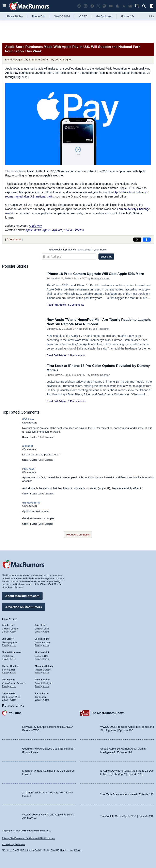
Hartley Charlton (100, 278)
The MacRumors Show (107, 713)
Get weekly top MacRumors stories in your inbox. (78, 250)
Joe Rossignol (63, 60)
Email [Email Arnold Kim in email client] (5, 632)
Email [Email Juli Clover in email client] (5, 645)
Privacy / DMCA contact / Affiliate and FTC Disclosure (28, 838)
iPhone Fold (38, 16)
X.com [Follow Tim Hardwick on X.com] (46, 659)
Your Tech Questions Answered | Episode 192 (127, 794)
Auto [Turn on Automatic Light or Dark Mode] (65, 850)
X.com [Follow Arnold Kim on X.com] (13, 632)
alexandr (28, 446)
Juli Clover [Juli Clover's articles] (8, 639)
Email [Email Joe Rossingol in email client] (38, 645)
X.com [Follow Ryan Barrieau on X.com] (46, 686)
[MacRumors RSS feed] (124, 6)
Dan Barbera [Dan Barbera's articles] (9, 680)
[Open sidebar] (152, 7)
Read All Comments (78, 535)
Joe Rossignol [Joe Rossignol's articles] (43, 639)
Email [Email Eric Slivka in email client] (38, 632)
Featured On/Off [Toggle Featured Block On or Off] (11, 850)
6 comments (14, 239)
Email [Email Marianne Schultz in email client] (38, 673)
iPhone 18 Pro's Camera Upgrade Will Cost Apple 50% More (95, 274)
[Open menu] (4, 6)
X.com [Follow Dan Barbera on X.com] (13, 686)
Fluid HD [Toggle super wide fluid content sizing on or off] (55, 850)
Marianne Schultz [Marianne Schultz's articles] (44, 666)
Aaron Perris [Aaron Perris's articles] (42, 693)
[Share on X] (137, 240)
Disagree (49, 437)
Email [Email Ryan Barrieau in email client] (38, 686)
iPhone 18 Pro (14, 16)
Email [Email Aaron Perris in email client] (38, 700)
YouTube (15, 713)
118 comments (77, 355)
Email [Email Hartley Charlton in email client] (5, 673)
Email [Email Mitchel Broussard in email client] (5, 659)
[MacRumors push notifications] (117, 6)
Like (41, 437)
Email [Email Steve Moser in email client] (5, 700)
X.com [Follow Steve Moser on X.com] (13, 700)
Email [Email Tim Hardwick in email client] (38, 659)
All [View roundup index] (151, 16)
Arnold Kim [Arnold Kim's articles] (8, 625)
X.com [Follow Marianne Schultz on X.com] (46, 673)
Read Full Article (56, 305)
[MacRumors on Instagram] (86, 6)
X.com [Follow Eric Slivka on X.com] (46, 632)
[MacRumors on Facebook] (92, 6)
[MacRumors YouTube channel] (111, 6)
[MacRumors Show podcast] (79, 6)
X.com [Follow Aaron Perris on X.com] (46, 700)
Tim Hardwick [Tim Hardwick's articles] (42, 652)
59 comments (76, 305)
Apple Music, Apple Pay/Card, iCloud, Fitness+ (55, 230)
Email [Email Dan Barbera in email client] (5, 686)
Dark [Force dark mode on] (78, 850)
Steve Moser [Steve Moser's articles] (9, 693)
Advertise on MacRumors (24, 607)
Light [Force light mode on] (71, 850)
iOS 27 (83, 16)
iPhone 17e (128, 16)
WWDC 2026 (62, 16)
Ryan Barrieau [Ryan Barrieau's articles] (43, 680)
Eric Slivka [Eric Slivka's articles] (41, 625)
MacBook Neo (104, 16)
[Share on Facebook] (147, 240)
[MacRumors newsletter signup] (130, 6)
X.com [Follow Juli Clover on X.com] (13, 645)
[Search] (145, 6)
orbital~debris (31, 503)
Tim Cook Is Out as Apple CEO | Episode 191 (127, 816)
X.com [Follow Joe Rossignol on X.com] (46, 645)
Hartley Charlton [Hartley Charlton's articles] (11, 666)
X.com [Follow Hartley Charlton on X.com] (13, 673)
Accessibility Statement (13, 844)
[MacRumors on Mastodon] (104, 6)
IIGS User (28, 419)
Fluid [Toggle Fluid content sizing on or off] (46, 850)
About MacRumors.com (22, 596)
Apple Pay (35, 226)
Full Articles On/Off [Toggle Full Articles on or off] (32, 850)
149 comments (77, 401)
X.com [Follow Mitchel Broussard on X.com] (13, 659)
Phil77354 (28, 469)
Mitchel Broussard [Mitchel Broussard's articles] (12, 652)
